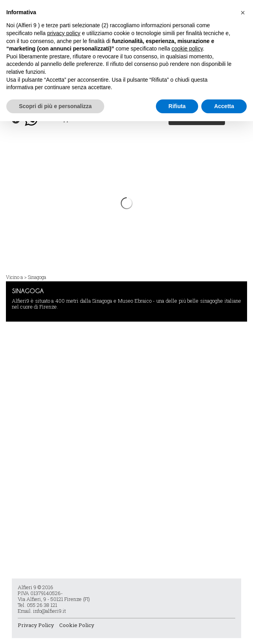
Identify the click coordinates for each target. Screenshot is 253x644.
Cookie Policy (77, 625)
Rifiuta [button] (177, 106)
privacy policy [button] (64, 33)
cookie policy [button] (187, 49)
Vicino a (14, 277)
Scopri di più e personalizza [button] (55, 106)
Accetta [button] (224, 106)
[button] (243, 13)
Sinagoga (37, 277)
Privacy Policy (36, 625)
